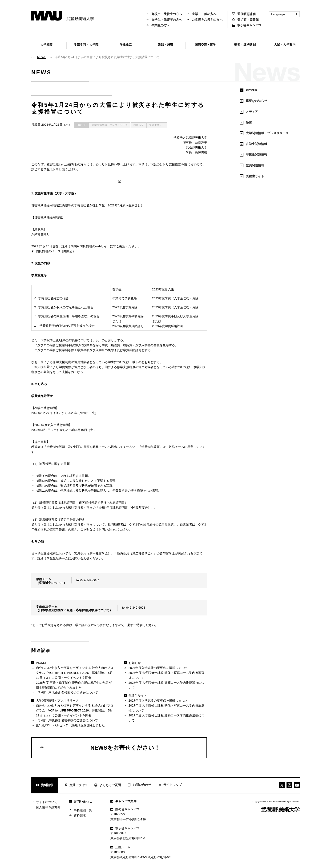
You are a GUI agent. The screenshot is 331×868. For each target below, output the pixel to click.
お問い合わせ (139, 785)
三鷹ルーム (120, 847)
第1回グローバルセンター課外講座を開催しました (68, 725)
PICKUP (81, 125)
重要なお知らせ (253, 101)
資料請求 (45, 786)
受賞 (246, 123)
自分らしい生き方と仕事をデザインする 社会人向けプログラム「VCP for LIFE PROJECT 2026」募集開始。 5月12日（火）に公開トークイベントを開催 (72, 673)
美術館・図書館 (245, 20)
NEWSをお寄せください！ (99, 747)
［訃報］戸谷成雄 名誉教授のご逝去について (65, 693)
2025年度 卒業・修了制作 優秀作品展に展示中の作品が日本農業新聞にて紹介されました (71, 685)
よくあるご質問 (108, 786)
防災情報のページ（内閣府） (53, 252)
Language (285, 14)
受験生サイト (157, 125)
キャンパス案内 (123, 801)
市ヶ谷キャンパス (247, 25)
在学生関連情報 (253, 144)
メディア (249, 112)
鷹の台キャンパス (125, 809)
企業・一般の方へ (202, 14)
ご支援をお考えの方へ (205, 20)
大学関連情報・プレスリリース (110, 125)
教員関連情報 (252, 165)
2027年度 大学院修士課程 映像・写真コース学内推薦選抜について (164, 675)
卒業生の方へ (158, 25)
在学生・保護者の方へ (164, 20)
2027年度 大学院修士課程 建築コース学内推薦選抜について (164, 685)
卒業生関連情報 (253, 155)
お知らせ (138, 125)
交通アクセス (76, 786)
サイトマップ (170, 785)
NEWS (42, 57)
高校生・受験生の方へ (164, 14)
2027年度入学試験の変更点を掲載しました (155, 668)
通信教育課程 (244, 14)
